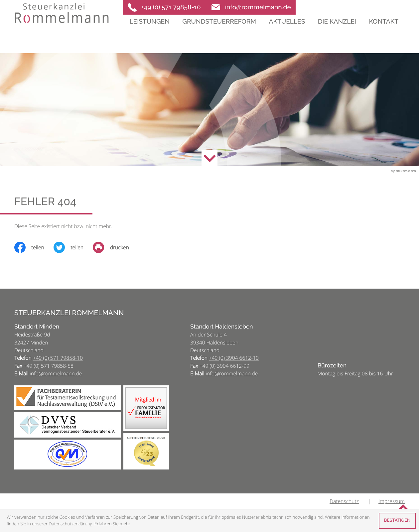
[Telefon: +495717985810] (58, 358)
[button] (164, 7)
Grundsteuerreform (219, 34)
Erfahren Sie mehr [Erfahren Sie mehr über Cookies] (112, 524)
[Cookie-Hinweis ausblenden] (397, 521)
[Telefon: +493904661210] (234, 358)
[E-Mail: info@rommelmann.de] (252, 7)
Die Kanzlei (337, 34)
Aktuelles (287, 34)
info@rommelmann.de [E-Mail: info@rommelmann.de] (56, 373)
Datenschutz (344, 501)
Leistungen (149, 34)
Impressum (392, 501)
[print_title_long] (116, 247)
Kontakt (384, 34)
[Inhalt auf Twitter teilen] (73, 247)
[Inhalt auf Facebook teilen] (34, 247)
